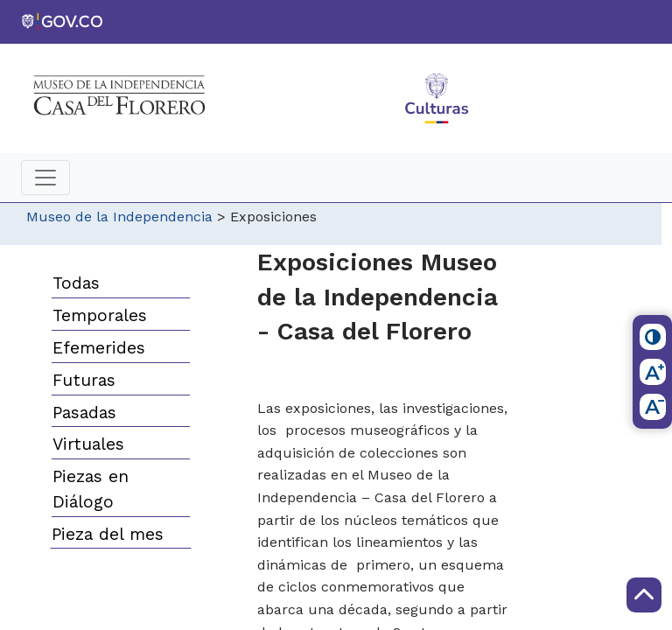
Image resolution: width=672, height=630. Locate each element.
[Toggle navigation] (45, 178)
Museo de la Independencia (119, 217)
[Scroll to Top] (644, 595)
